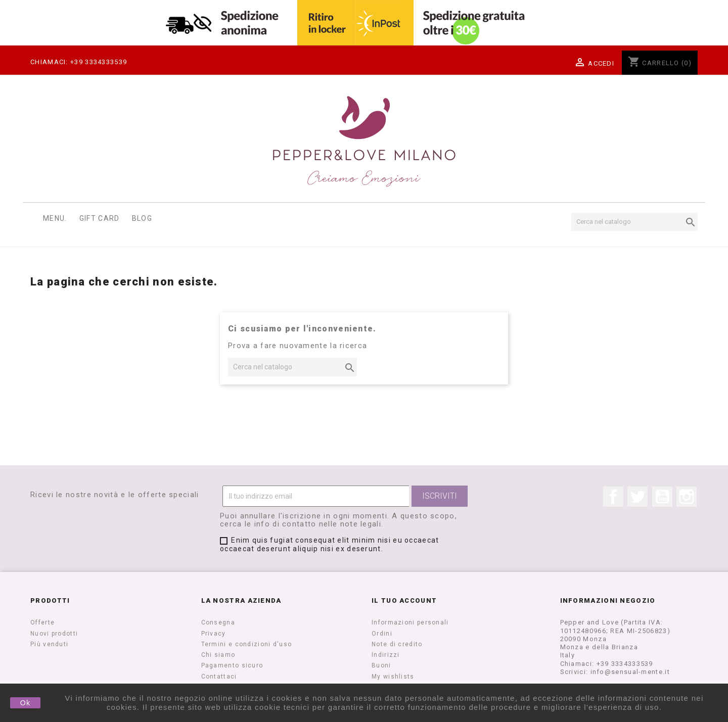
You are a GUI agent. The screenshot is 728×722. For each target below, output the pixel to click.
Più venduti (49, 644)
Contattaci (219, 677)
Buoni (381, 665)
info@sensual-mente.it (630, 672)
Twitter (638, 497)
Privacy (214, 634)
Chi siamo (218, 655)
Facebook (613, 497)
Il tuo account (404, 600)
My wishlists (393, 677)
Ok (26, 703)
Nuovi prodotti (54, 634)
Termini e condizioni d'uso (247, 644)
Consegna (218, 622)
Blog (142, 218)
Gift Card (100, 218)
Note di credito (397, 644)
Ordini (382, 634)
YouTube (662, 497)
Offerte (42, 622)
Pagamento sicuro (232, 665)
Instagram (687, 497)
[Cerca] (634, 222)
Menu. (55, 218)
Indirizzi (386, 655)
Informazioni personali (410, 622)
